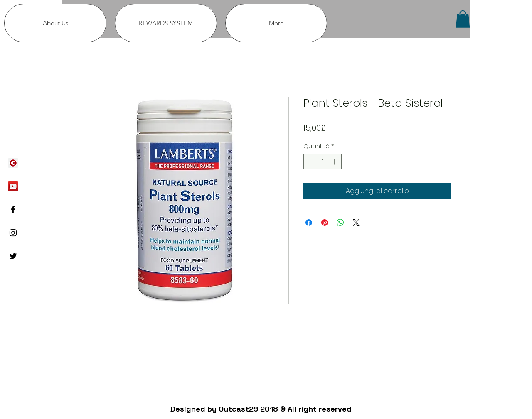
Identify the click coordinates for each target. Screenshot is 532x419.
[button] (463, 19)
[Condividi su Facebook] (309, 223)
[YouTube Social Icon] (13, 186)
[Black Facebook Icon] (13, 209)
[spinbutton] (323, 162)
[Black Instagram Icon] (13, 233)
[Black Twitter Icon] (13, 256)
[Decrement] (310, 162)
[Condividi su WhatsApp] (340, 223)
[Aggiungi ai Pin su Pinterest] (325, 223)
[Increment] (335, 162)
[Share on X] (356, 223)
